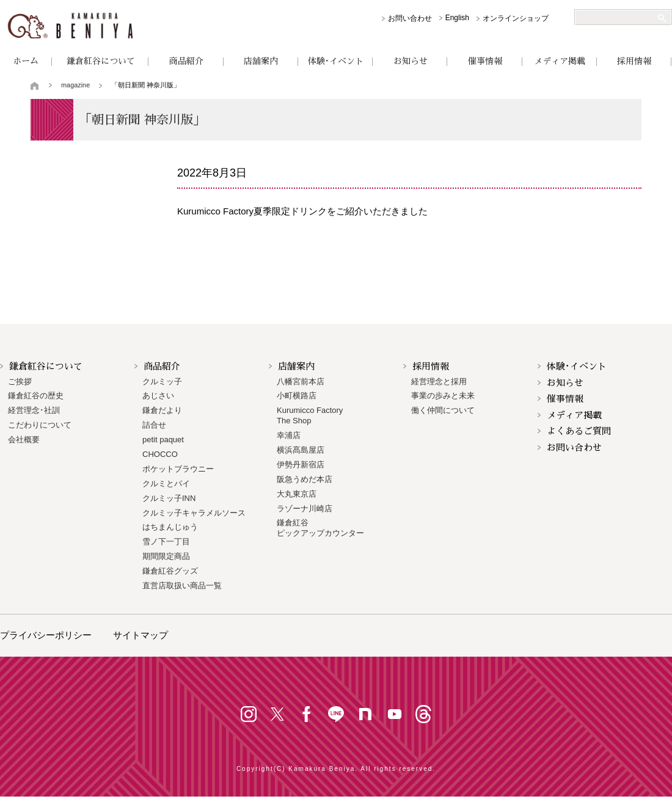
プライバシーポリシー (46, 635)
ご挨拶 (20, 381)
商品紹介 (186, 61)
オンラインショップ (516, 18)
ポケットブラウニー (178, 469)
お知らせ (411, 61)
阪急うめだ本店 (305, 479)
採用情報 (634, 61)
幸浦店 (289, 435)
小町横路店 (297, 396)
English (457, 18)
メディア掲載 (560, 61)
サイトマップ (141, 635)
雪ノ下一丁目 (166, 542)
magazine (75, 85)
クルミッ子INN (169, 498)
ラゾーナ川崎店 (305, 509)
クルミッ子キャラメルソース (194, 513)
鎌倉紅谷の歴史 (36, 396)
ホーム (26, 61)
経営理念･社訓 (34, 410)
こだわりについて (40, 425)
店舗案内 (261, 61)
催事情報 (485, 61)
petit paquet (163, 440)
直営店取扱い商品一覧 (182, 586)
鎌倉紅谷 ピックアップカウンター (320, 528)
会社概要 (24, 440)
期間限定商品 (166, 556)
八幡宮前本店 (301, 381)
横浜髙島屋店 (301, 450)
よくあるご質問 (579, 431)
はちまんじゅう (170, 527)
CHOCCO (160, 454)
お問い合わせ (410, 18)
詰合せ (154, 425)
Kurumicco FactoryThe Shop (310, 415)
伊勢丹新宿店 (301, 465)
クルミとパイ (166, 483)
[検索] (618, 18)
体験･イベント (336, 61)
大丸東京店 (297, 494)
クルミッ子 (162, 381)
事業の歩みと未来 (443, 396)
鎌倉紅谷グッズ (170, 571)
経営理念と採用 (439, 381)
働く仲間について (443, 410)
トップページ (35, 86)
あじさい (158, 396)
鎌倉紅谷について (101, 61)
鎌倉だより (162, 410)
